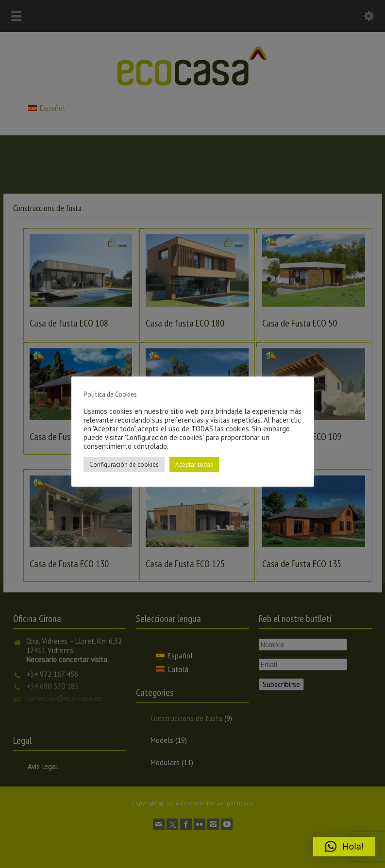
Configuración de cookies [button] (124, 465)
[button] (344, 847)
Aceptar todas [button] (194, 465)
